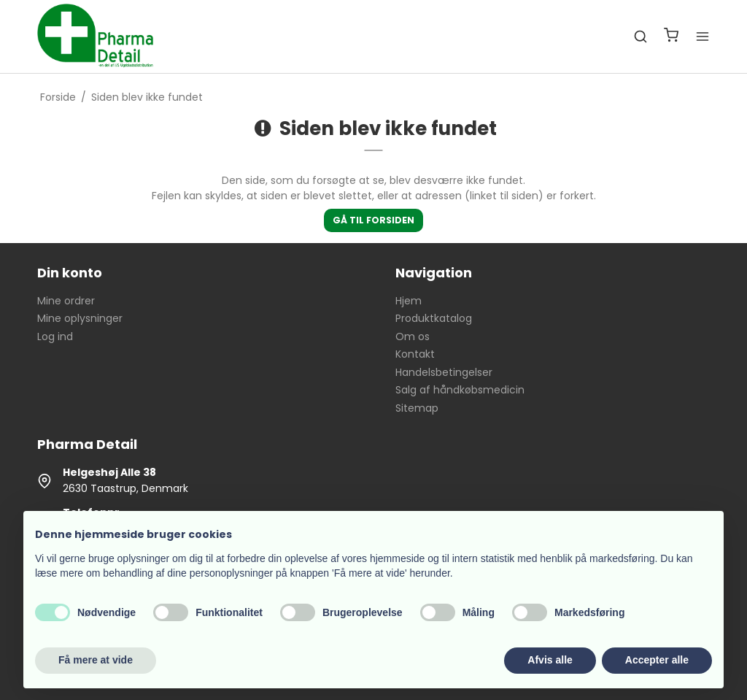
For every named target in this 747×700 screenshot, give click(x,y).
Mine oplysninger (80, 318)
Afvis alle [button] (550, 660)
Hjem (409, 301)
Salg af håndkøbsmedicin (460, 390)
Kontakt (415, 354)
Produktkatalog (434, 318)
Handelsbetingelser (444, 372)
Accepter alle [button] (657, 660)
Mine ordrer (66, 301)
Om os (413, 336)
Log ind (55, 336)
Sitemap (417, 408)
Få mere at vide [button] (96, 660)
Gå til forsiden (373, 220)
